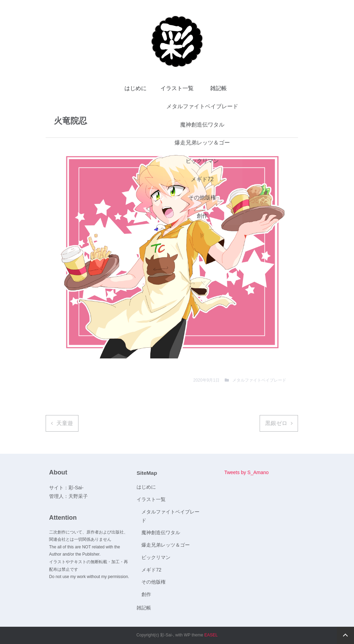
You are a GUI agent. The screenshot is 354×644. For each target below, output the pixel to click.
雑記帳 (218, 88)
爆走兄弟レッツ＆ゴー (166, 545)
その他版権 (153, 582)
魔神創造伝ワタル (161, 532)
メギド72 (151, 570)
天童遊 (65, 423)
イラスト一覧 (177, 88)
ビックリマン (156, 557)
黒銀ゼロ (276, 423)
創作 (146, 594)
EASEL (211, 635)
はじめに (136, 88)
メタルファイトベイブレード (259, 380)
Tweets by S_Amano (246, 472)
